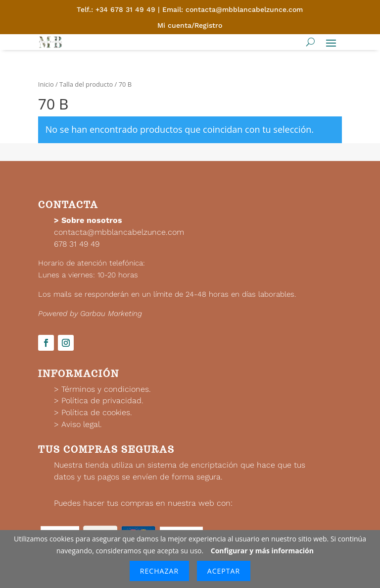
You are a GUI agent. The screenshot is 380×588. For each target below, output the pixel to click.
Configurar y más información (262, 551)
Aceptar (224, 571)
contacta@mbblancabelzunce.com (119, 232)
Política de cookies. (97, 412)
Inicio (46, 84)
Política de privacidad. (102, 401)
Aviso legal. (82, 424)
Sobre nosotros (92, 220)
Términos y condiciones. (106, 389)
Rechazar (159, 571)
